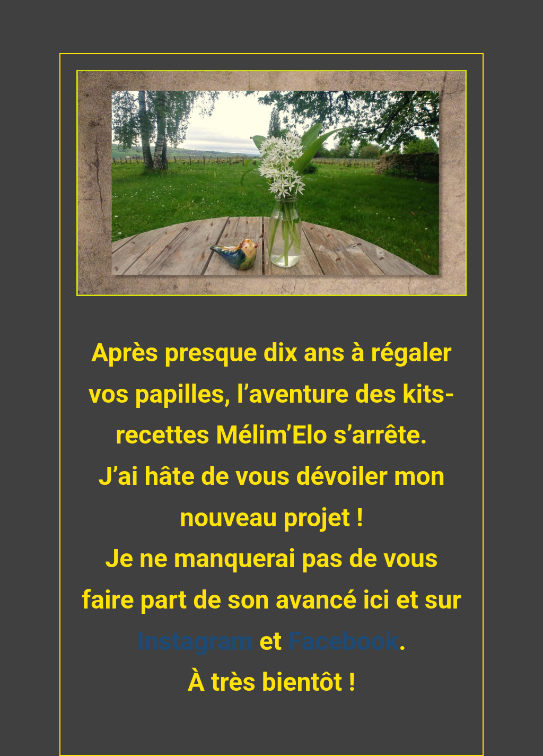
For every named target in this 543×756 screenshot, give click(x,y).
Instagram (198, 641)
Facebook (343, 641)
